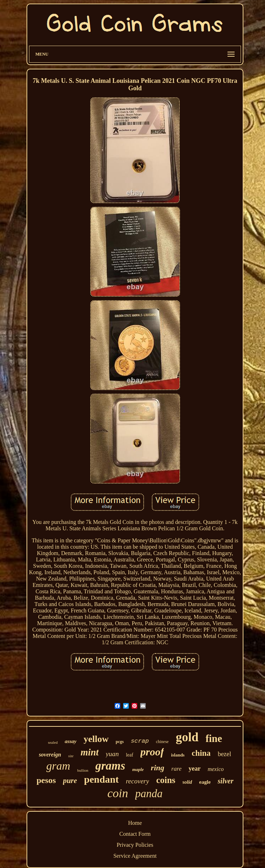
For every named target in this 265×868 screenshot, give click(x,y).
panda (149, 793)
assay (71, 741)
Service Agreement (135, 856)
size (71, 756)
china (201, 753)
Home (135, 823)
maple (138, 769)
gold (187, 737)
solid (187, 782)
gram (58, 766)
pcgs (120, 742)
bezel (224, 754)
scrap (140, 741)
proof (152, 752)
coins (166, 780)
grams (110, 766)
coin (118, 793)
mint (90, 752)
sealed (53, 742)
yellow (96, 739)
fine (214, 738)
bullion (83, 770)
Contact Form (135, 834)
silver (225, 781)
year (195, 769)
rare (176, 769)
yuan (112, 754)
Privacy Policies (135, 845)
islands (178, 755)
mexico (216, 769)
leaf (130, 755)
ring (157, 768)
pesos (46, 780)
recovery (138, 781)
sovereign (50, 755)
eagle (205, 782)
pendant (102, 779)
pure (70, 781)
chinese (162, 742)
